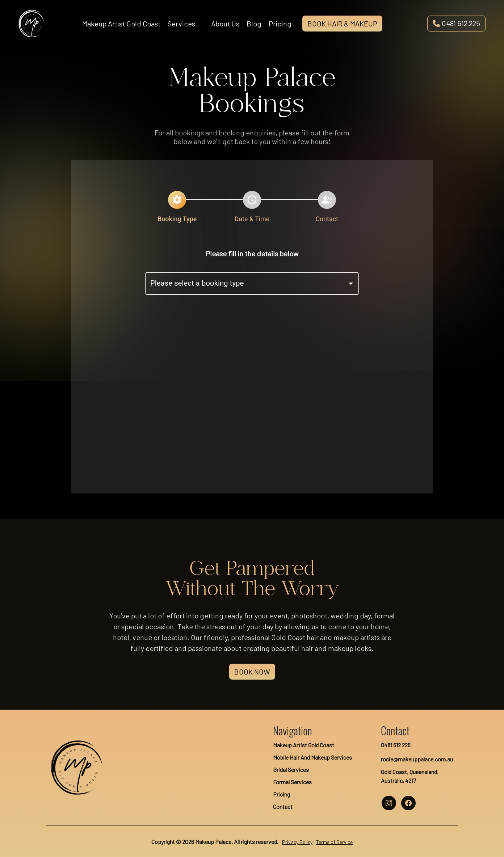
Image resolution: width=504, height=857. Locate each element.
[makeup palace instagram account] (389, 803)
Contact (283, 806)
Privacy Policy (297, 842)
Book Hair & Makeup (342, 24)
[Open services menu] (201, 24)
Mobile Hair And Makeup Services (312, 757)
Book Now (252, 672)
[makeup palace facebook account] (408, 803)
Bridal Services (291, 770)
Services (181, 24)
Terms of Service (334, 842)
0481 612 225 (456, 23)
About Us (225, 24)
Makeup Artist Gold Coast (121, 24)
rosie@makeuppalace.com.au (417, 759)
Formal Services (292, 782)
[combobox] (252, 283)
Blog (254, 24)
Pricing (280, 24)
